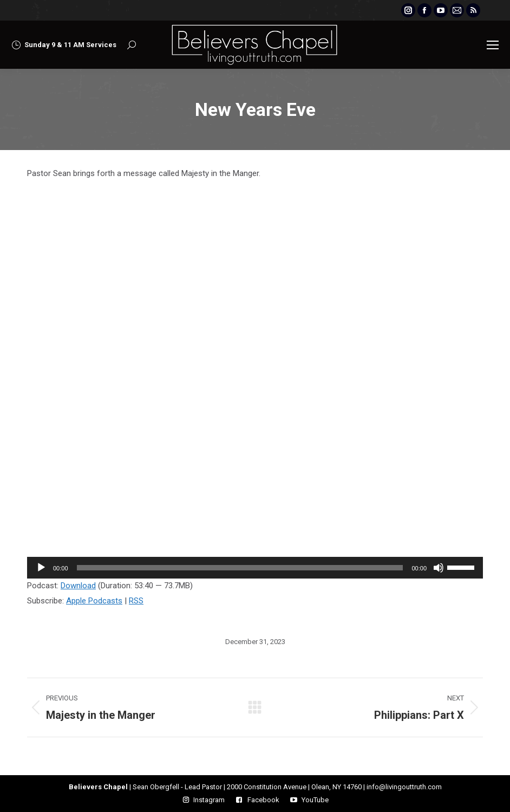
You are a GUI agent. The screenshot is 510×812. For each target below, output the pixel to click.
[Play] (41, 568)
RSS (136, 601)
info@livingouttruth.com (404, 787)
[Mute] (439, 568)
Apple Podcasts (94, 601)
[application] (255, 568)
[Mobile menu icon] (493, 45)
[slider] (240, 568)
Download (78, 586)
